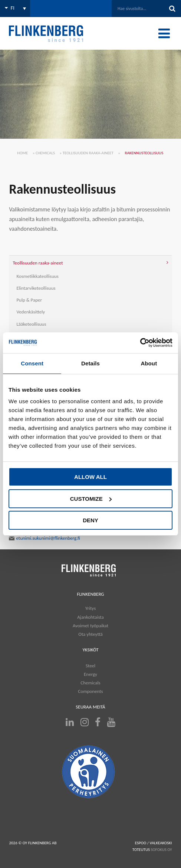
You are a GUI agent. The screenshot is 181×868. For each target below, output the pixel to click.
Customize (91, 499)
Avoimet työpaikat (90, 626)
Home (22, 153)
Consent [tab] (32, 363)
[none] (15, 8)
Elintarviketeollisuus (36, 288)
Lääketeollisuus (31, 324)
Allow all (90, 477)
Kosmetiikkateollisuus (37, 276)
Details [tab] (90, 363)
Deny (90, 520)
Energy (90, 674)
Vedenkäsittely (31, 312)
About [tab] (149, 363)
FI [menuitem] (13, 8)
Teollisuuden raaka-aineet (88, 153)
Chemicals (45, 153)
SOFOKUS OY (162, 850)
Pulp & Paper (29, 300)
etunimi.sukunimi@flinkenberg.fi (45, 538)
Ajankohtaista (90, 617)
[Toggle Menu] (164, 33)
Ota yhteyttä (90, 634)
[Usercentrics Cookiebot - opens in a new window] (140, 343)
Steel (90, 666)
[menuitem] (15, 8)
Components (90, 691)
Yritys (90, 608)
